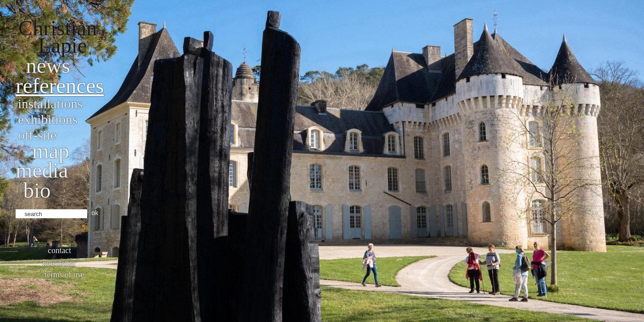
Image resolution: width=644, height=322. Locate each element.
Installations (50, 104)
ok (95, 213)
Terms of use (64, 275)
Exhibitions (48, 119)
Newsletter (59, 263)
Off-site (37, 135)
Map (51, 151)
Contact (59, 250)
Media (42, 170)
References (60, 86)
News (48, 66)
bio (37, 190)
